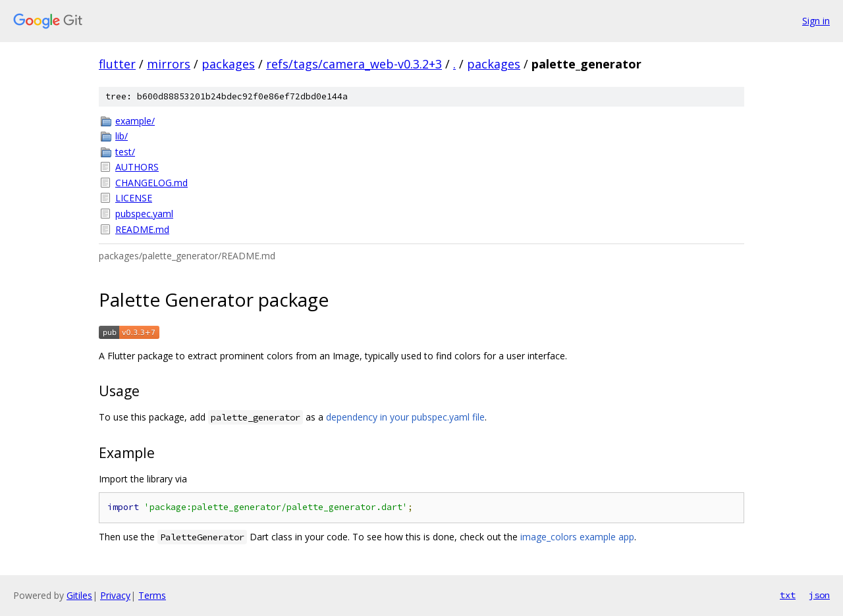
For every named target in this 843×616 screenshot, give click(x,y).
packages (228, 64)
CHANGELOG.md (151, 183)
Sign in (816, 21)
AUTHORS (137, 167)
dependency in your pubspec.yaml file (405, 417)
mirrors (169, 64)
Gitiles (79, 595)
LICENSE (134, 198)
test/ (125, 152)
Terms (152, 595)
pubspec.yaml (144, 214)
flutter (117, 64)
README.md (142, 229)
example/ (135, 121)
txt (788, 595)
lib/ (122, 136)
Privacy (115, 595)
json (819, 595)
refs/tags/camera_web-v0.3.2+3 (354, 64)
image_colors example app (577, 537)
